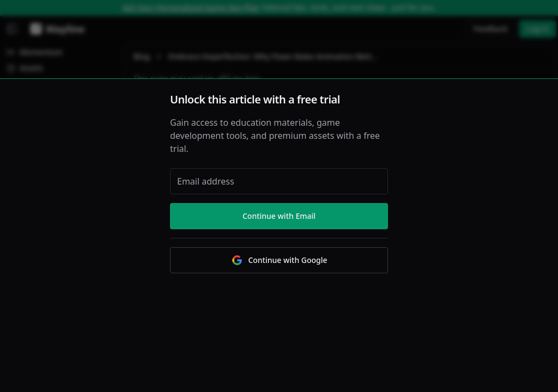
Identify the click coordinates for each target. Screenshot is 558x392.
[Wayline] (55, 29)
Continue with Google (279, 260)
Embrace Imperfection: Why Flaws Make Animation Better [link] (273, 56)
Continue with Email (279, 216)
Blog (142, 56)
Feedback (491, 29)
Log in (538, 29)
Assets (25, 68)
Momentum (35, 52)
